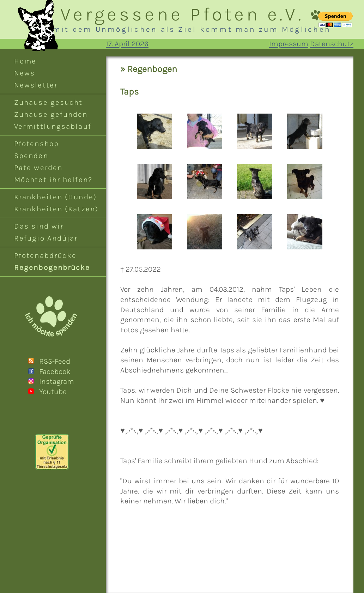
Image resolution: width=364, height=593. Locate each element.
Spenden (31, 156)
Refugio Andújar (46, 238)
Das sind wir (39, 226)
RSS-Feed (55, 361)
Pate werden (38, 168)
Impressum (289, 44)
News (25, 73)
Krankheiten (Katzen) (56, 209)
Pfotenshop (37, 144)
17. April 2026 (127, 44)
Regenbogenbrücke (52, 267)
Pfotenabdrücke (45, 255)
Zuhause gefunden (51, 114)
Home (25, 61)
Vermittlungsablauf (53, 126)
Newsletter (36, 85)
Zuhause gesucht (48, 102)
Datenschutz (332, 44)
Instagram (57, 381)
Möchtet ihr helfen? (53, 180)
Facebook (55, 371)
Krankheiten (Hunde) (55, 197)
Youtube (53, 392)
